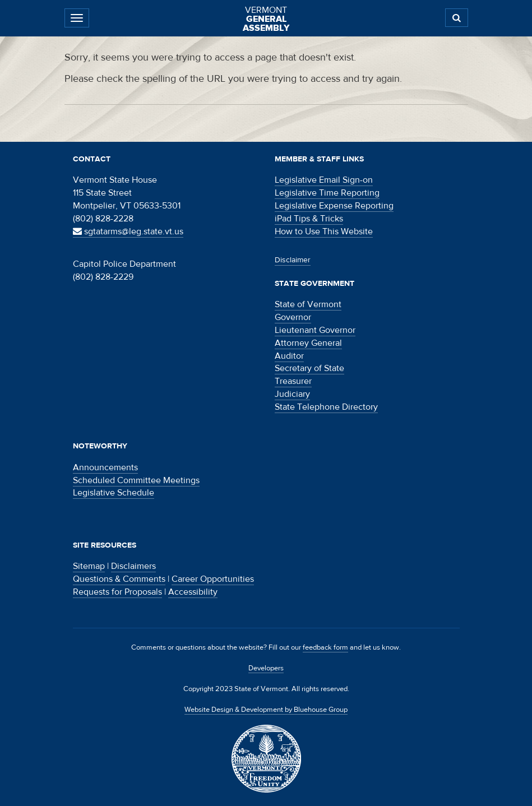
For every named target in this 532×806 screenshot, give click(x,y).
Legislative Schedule (114, 493)
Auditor (289, 356)
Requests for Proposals (117, 592)
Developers (266, 668)
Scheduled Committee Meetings (136, 480)
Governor (293, 317)
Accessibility (193, 592)
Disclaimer (293, 260)
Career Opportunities (213, 579)
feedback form (325, 647)
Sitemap (89, 566)
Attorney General (308, 343)
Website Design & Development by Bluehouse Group (266, 710)
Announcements (105, 467)
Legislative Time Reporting (327, 193)
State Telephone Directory (326, 407)
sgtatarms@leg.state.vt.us (128, 231)
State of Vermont (308, 304)
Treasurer (293, 381)
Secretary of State (309, 368)
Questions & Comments (119, 579)
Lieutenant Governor (315, 330)
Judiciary (292, 394)
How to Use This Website (324, 231)
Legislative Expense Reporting (334, 206)
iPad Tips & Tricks (309, 219)
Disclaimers (133, 566)
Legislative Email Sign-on (324, 180)
